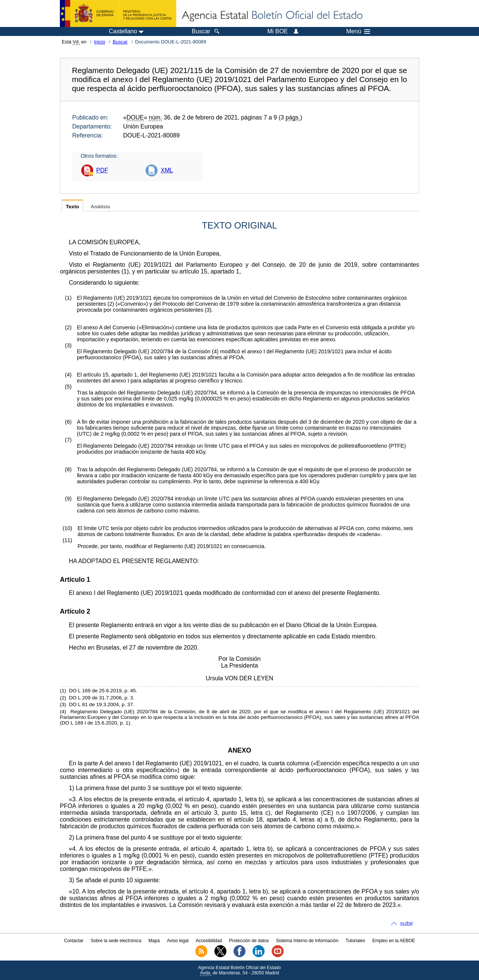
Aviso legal (178, 941)
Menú (358, 31)
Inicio (100, 42)
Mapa (154, 941)
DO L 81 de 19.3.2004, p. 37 (101, 704)
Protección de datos (249, 941)
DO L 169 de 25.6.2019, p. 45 (102, 691)
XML (167, 170)
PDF (102, 170)
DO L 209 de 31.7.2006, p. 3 (101, 698)
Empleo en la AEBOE (394, 941)
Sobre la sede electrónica (116, 941)
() (125, 271)
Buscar (120, 42)
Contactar (74, 941)
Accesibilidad (209, 941)
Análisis (100, 207)
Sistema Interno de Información (307, 941)
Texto (72, 207)
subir (407, 924)
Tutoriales (356, 941)
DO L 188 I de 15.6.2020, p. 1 (95, 723)
